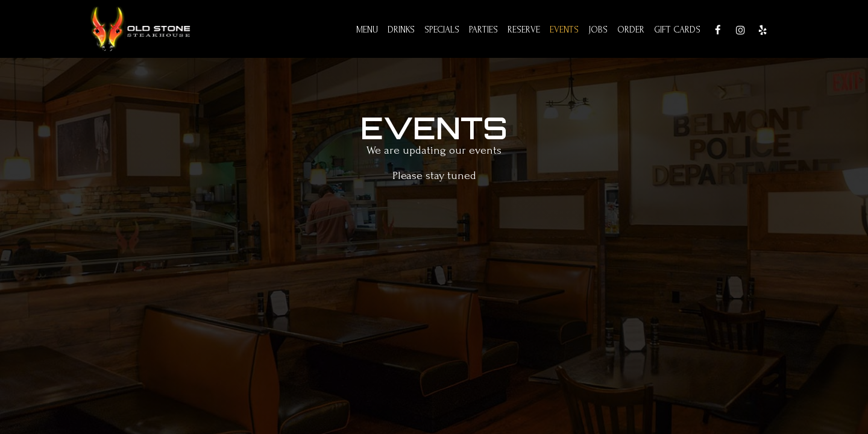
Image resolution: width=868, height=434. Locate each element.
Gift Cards (677, 30)
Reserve (524, 30)
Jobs (598, 30)
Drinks (401, 30)
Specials (442, 30)
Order (631, 30)
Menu (367, 30)
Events (564, 30)
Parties (483, 30)
